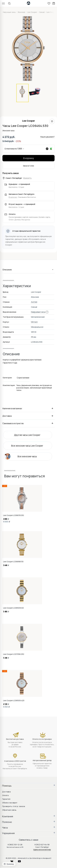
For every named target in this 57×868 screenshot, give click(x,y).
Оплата (5, 795)
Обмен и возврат (10, 803)
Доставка (28, 416)
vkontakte (13, 861)
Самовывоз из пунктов (28, 423)
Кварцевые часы (38, 312)
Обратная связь (9, 810)
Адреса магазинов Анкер (42, 850)
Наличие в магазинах (28, 408)
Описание (28, 269)
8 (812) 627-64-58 (42, 845)
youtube (21, 861)
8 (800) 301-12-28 (15, 845)
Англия (34, 302)
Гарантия (6, 799)
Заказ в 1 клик (28, 166)
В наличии (13, 197)
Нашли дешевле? (47, 137)
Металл (34, 322)
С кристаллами (23, 378)
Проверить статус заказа (14, 806)
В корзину (29, 158)
